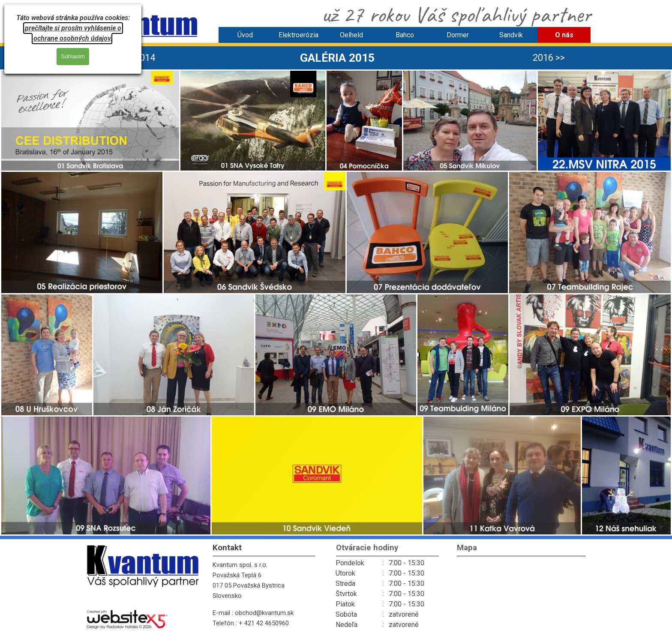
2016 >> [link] (549, 58)
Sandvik (511, 35)
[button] (90, 121)
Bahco (405, 35)
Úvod (245, 35)
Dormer (458, 35)
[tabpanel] (337, 58)
